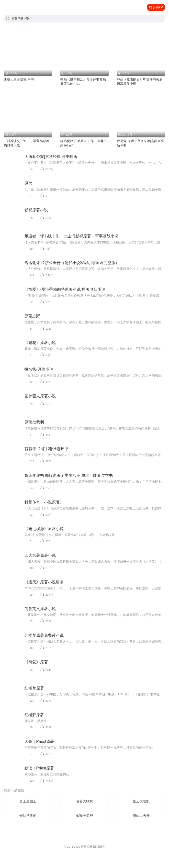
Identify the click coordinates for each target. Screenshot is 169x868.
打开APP (156, 7)
